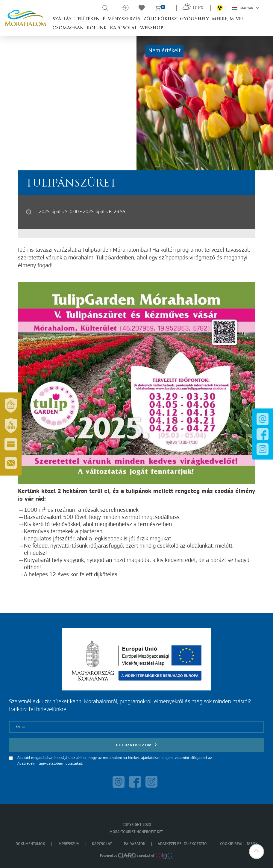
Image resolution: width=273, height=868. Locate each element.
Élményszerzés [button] (122, 19)
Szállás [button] (62, 19)
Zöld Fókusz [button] (160, 19)
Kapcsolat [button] (123, 28)
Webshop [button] (152, 28)
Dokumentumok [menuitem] (30, 844)
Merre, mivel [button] (228, 19)
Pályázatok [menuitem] (135, 844)
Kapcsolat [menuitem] (102, 844)
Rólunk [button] (97, 28)
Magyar (246, 8)
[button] (257, 852)
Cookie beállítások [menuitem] (239, 844)
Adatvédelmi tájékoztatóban (40, 764)
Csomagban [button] (68, 28)
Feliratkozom (136, 745)
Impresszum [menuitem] (69, 844)
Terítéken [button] (87, 19)
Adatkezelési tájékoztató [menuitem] (182, 844)
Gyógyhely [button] (194, 19)
